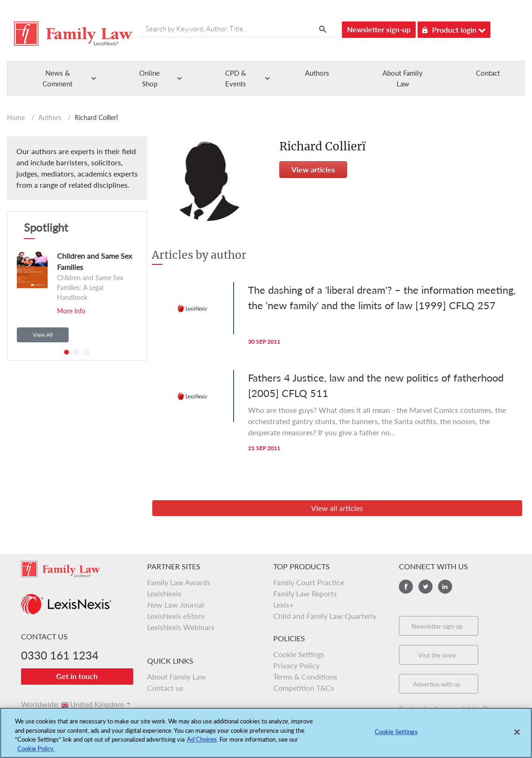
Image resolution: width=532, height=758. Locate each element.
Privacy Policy (296, 665)
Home (16, 117)
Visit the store (437, 655)
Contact (488, 73)
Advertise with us (437, 684)
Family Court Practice (309, 582)
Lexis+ (283, 605)
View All (43, 335)
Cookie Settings (299, 654)
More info (71, 311)
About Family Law (177, 677)
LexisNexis (164, 593)
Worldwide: (36, 704)
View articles (313, 169)
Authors (317, 73)
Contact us (165, 688)
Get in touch (77, 676)
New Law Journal (176, 605)
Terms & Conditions (305, 677)
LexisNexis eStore (176, 616)
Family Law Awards (179, 582)
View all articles (337, 508)
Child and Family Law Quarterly (325, 616)
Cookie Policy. (36, 751)
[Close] (517, 735)
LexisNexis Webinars (181, 627)
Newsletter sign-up (379, 29)
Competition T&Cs (304, 688)
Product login (454, 28)
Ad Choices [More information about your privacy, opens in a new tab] (202, 742)
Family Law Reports (305, 593)
